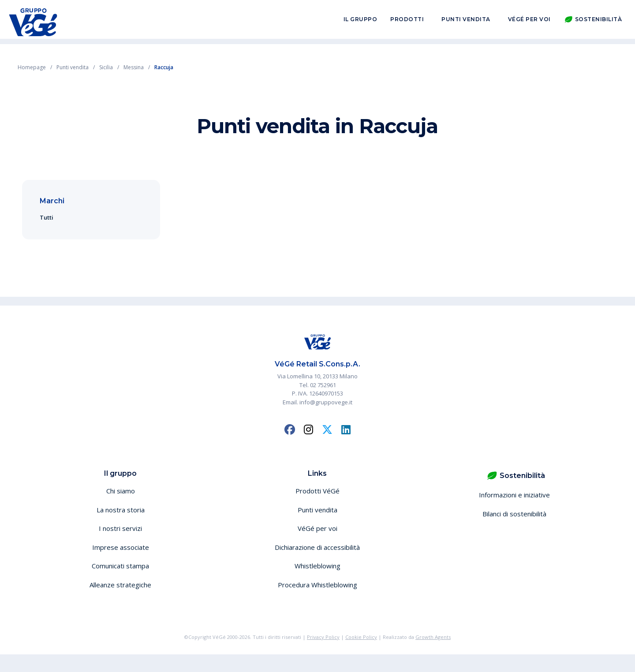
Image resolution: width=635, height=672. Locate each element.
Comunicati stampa (120, 566)
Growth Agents (433, 637)
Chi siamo (121, 491)
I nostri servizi (120, 528)
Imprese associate (121, 547)
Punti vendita (466, 21)
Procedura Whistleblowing (317, 585)
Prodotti (407, 21)
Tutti (47, 217)
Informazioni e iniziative (514, 495)
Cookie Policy (361, 637)
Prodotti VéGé (317, 491)
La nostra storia (121, 510)
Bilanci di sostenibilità (514, 514)
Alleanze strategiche (120, 585)
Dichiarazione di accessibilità (317, 547)
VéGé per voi (529, 21)
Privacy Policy (323, 637)
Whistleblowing (317, 566)
